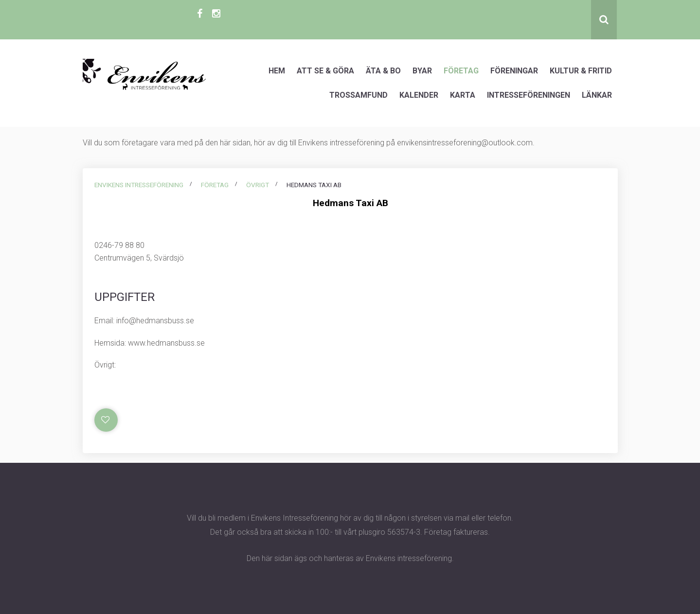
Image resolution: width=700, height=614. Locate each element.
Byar (422, 71)
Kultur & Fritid (581, 71)
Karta (463, 95)
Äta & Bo (383, 71)
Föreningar (514, 71)
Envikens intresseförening (139, 185)
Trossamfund (359, 95)
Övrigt (258, 185)
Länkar (597, 95)
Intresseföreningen (529, 95)
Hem (277, 71)
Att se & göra (325, 71)
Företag (461, 71)
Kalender (419, 95)
